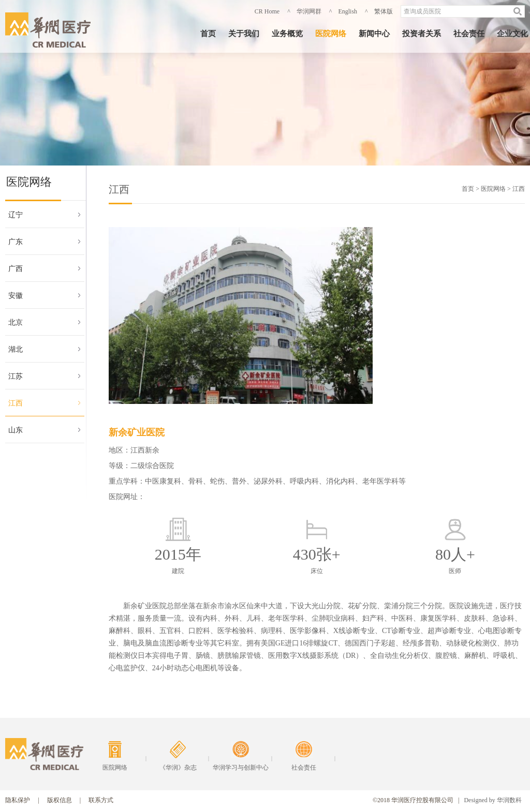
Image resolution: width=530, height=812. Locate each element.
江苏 (16, 376)
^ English (343, 11)
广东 (16, 242)
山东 (16, 430)
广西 (16, 269)
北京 (16, 322)
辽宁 (16, 215)
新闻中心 (374, 34)
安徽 (16, 296)
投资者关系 (422, 34)
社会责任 (469, 34)
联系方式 (101, 800)
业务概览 (287, 34)
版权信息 (60, 800)
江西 (16, 403)
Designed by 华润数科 (492, 800)
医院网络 (331, 34)
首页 (208, 34)
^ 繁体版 (379, 11)
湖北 (16, 349)
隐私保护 (18, 800)
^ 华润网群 (304, 11)
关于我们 (244, 34)
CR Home (267, 11)
